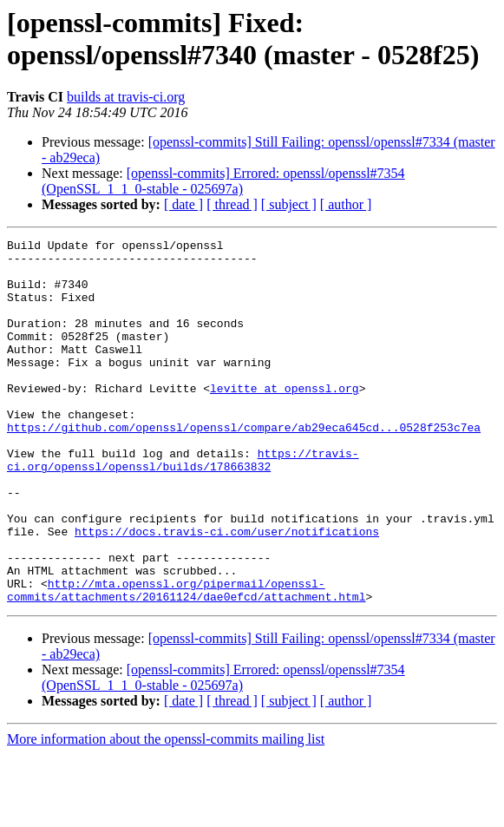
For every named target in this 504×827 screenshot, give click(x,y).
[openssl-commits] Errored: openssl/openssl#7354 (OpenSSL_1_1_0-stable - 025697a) (223, 181)
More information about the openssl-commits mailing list (166, 812)
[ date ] (183, 204)
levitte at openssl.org (285, 419)
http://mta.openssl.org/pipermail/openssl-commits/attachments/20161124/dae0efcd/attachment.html (186, 661)
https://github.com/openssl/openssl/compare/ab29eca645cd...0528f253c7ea (244, 466)
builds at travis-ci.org (126, 97)
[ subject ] (289, 204)
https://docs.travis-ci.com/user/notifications (227, 591)
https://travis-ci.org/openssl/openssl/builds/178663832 (183, 505)
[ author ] (346, 204)
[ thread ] (232, 204)
